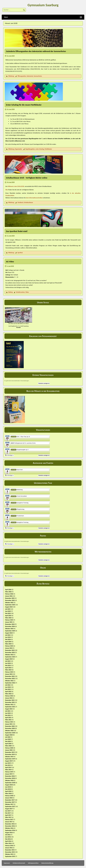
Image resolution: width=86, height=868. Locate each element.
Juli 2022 (8, 685)
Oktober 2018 (9, 780)
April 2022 (8, 691)
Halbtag (10, 292)
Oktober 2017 (9, 804)
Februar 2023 (9, 672)
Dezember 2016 (10, 824)
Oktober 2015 (9, 854)
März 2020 (8, 746)
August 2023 (9, 659)
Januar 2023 (9, 674)
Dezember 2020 (10, 726)
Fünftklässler (48, 149)
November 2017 (10, 802)
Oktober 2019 (9, 757)
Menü (6, 17)
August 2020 (9, 735)
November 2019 (10, 754)
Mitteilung (11, 76)
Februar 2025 (9, 620)
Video (27, 292)
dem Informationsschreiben (34, 198)
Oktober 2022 (9, 681)
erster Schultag (40, 149)
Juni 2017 (8, 811)
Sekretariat (30, 76)
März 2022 (8, 694)
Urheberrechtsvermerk (19, 863)
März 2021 (8, 720)
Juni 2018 (8, 787)
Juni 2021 (8, 713)
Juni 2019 (8, 763)
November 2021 (10, 702)
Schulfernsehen (20, 292)
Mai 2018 (8, 789)
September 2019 (10, 759)
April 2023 (8, 668)
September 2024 (10, 631)
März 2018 (8, 793)
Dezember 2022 (10, 676)
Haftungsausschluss (33, 863)
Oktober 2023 (9, 655)
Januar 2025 (9, 622)
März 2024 (8, 644)
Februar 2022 (9, 696)
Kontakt (18, 327)
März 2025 (8, 618)
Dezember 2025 (10, 598)
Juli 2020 (8, 737)
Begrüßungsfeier (30, 149)
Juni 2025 (8, 611)
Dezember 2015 (10, 850)
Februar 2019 (9, 772)
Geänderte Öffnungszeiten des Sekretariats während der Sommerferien (36, 51)
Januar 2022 (9, 698)
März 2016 (8, 843)
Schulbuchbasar (28, 202)
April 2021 (8, 718)
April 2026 (8, 590)
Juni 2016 (8, 837)
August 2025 (9, 607)
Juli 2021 (8, 711)
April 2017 (8, 815)
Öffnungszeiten (22, 76)
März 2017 (8, 817)
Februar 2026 (9, 594)
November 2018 (10, 778)
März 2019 (8, 770)
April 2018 (8, 791)
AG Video (10, 262)
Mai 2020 (8, 741)
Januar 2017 (9, 822)
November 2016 (10, 826)
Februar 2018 (9, 796)
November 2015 (10, 852)
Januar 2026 (9, 596)
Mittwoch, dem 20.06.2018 (16, 186)
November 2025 (10, 600)
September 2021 (10, 707)
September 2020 (10, 733)
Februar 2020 (9, 748)
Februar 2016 (9, 846)
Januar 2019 (9, 774)
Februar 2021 (9, 722)
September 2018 (10, 783)
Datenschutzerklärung (47, 863)
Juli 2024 (8, 635)
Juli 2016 (8, 835)
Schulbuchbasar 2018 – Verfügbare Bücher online (27, 178)
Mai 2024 (8, 639)
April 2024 (8, 642)
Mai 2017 (8, 813)
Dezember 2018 (10, 776)
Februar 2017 (9, 820)
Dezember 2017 (10, 800)
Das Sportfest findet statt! (17, 231)
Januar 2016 (9, 848)
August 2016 (9, 833)
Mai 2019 (8, 765)
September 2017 (10, 806)
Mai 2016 (8, 839)
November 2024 (10, 626)
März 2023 (8, 670)
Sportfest (20, 253)
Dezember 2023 (10, 650)
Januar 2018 (9, 798)
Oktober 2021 (9, 705)
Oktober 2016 (9, 828)
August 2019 (9, 761)
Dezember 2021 (10, 700)
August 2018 (9, 785)
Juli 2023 (8, 661)
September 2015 (10, 856)
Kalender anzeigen (44, 383)
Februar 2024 (9, 646)
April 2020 (8, 744)
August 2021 (9, 709)
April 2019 (8, 767)
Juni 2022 (8, 687)
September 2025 (10, 605)
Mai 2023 (8, 665)
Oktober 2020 (9, 731)
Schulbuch (20, 202)
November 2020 (10, 728)
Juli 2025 (8, 609)
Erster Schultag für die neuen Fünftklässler (24, 105)
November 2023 (10, 652)
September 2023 (10, 657)
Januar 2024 (9, 648)
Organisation (18, 149)
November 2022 (10, 678)
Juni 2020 (8, 739)
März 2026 (8, 592)
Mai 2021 (8, 715)
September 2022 (10, 683)
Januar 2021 (9, 724)
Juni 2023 (8, 663)
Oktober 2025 (9, 603)
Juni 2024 (8, 637)
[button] (9, 455)
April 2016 (8, 841)
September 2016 (10, 830)
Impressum (7, 863)
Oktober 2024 (9, 629)
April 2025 (8, 616)
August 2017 (9, 809)
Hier (7, 190)
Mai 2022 (8, 689)
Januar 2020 (9, 750)
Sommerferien (38, 76)
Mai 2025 (8, 613)
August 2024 (9, 633)
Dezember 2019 (10, 752)
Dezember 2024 (10, 624)
